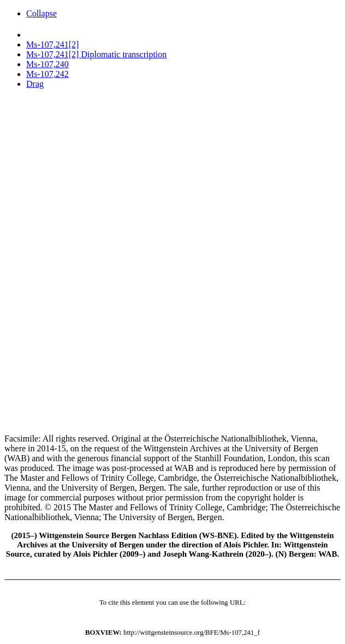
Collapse (41, 13)
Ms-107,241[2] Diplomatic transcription (96, 54)
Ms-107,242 (47, 74)
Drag (35, 84)
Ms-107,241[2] (52, 44)
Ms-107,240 (47, 64)
